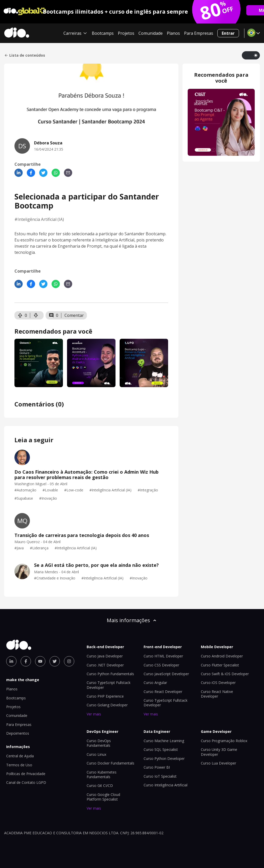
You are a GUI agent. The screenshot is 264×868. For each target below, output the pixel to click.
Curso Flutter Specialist (220, 665)
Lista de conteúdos (25, 55)
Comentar (74, 315)
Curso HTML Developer (163, 656)
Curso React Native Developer (217, 694)
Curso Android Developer (222, 656)
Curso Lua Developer (218, 763)
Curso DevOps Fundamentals (99, 743)
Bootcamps (103, 33)
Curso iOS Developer (218, 683)
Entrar (228, 33)
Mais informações (132, 620)
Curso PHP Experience (105, 696)
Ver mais (94, 714)
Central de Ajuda (20, 756)
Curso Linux (96, 754)
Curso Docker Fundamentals (110, 763)
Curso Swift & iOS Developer (225, 674)
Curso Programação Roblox (224, 741)
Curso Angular (155, 683)
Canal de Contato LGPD (26, 782)
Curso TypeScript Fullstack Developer (109, 685)
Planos (173, 33)
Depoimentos (18, 733)
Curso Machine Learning (164, 741)
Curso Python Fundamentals (110, 674)
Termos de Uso (19, 765)
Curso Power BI (157, 767)
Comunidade (151, 33)
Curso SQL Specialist (161, 749)
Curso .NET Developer (105, 665)
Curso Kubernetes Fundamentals (102, 774)
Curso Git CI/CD (100, 785)
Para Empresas (199, 33)
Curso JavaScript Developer (166, 674)
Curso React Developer (163, 692)
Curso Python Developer (164, 758)
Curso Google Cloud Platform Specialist (103, 797)
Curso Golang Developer (107, 705)
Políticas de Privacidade (26, 774)
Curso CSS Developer (161, 665)
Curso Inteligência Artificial (166, 785)
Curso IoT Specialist (160, 776)
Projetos (126, 33)
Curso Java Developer (105, 656)
